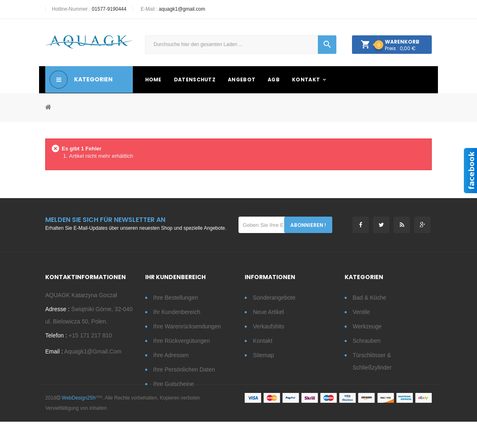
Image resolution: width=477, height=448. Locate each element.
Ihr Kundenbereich (177, 312)
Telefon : (56, 337)
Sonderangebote (274, 298)
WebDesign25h (79, 424)
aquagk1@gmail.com (182, 9)
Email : (54, 353)
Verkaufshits (269, 326)
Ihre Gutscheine (174, 384)
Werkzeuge (367, 326)
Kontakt (263, 341)
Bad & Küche (370, 298)
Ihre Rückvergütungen (182, 341)
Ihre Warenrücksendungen (187, 326)
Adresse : (57, 311)
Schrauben (367, 341)
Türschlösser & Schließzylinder (372, 361)
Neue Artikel (268, 312)
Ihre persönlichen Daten (184, 369)
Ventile (361, 312)
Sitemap (263, 355)
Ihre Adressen (171, 355)
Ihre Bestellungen (176, 298)
